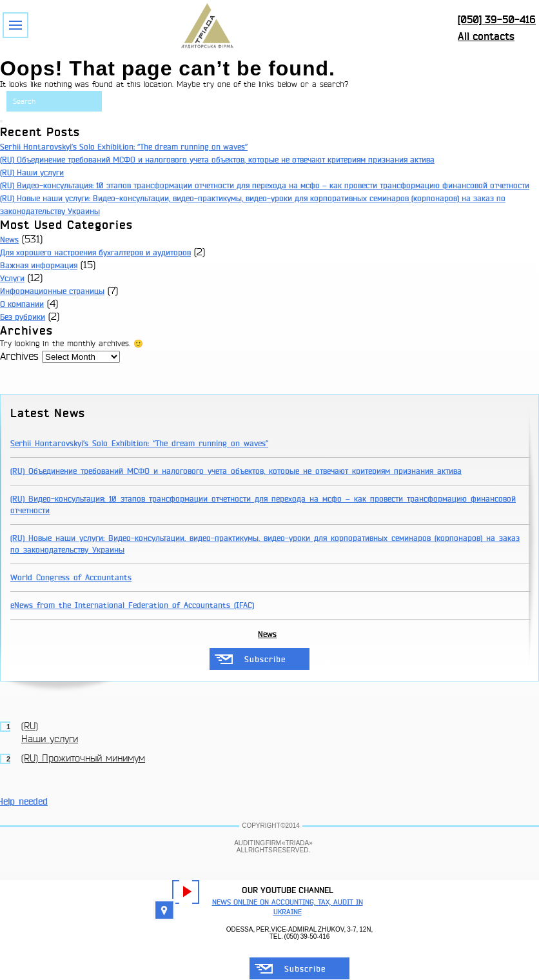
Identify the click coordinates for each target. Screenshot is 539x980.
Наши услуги (40, 173)
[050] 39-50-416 (497, 20)
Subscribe (265, 660)
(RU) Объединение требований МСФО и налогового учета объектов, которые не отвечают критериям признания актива (217, 160)
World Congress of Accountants (71, 578)
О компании (22, 304)
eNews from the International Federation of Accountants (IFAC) (132, 605)
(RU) (8, 173)
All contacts (486, 36)
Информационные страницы (52, 291)
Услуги (12, 279)
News (9, 240)
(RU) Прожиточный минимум (83, 759)
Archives (19, 357)
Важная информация (39, 266)
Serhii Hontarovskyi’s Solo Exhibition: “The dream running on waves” (124, 147)
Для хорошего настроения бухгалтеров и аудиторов (95, 253)
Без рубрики (23, 317)
